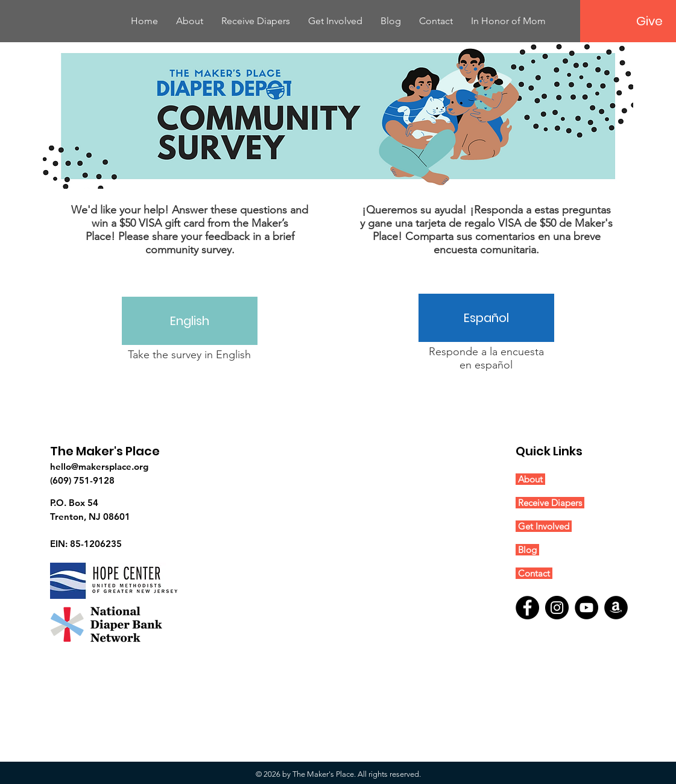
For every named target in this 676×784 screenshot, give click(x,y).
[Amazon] (616, 608)
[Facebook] (527, 608)
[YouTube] (586, 608)
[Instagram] (557, 608)
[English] (190, 321)
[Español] (486, 318)
